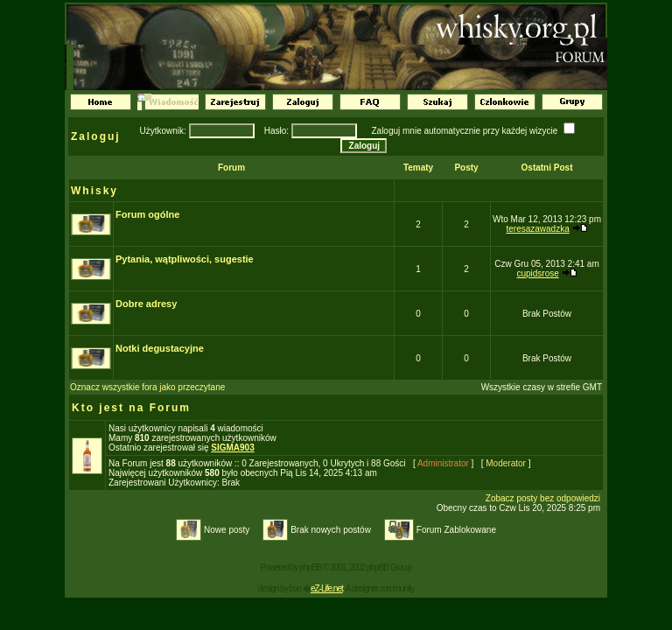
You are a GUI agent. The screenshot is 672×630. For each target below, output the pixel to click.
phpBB (310, 567)
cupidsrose (537, 273)
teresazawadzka (537, 229)
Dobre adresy (146, 304)
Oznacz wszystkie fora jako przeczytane (147, 387)
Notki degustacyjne (160, 348)
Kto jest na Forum (131, 408)
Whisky (94, 191)
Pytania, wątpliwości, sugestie (185, 259)
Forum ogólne (147, 214)
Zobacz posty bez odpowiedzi (543, 498)
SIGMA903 (232, 448)
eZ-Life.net (327, 588)
